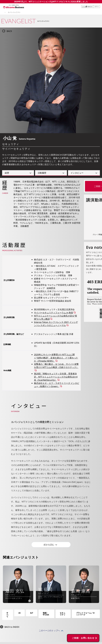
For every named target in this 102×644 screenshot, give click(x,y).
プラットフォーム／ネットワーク (85, 614)
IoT (32, 613)
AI (19, 613)
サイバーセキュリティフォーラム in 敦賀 (54, 313)
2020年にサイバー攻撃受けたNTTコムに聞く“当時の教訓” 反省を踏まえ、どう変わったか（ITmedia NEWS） (56, 358)
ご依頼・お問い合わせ (83, 599)
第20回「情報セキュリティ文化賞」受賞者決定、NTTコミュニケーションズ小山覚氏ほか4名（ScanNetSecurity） (56, 377)
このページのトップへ (49, 631)
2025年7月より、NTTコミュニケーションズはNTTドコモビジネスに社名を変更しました (51, 2)
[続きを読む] (51, 545)
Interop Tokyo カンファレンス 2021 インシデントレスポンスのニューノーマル (56, 324)
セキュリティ (63, 614)
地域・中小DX (46, 614)
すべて (7, 615)
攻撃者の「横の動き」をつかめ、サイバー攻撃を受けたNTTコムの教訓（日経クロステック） (56, 366)
